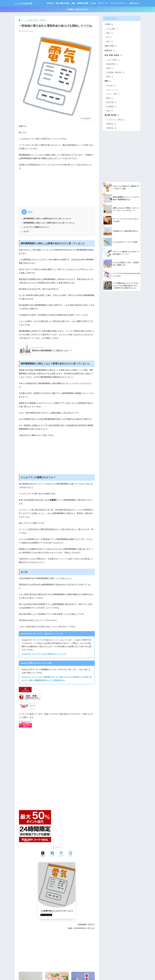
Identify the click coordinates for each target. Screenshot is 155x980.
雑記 (110, 42)
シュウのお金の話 (26, 3)
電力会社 (91, 928)
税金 (110, 77)
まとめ (26, 231)
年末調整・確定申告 (116, 73)
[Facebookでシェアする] (52, 854)
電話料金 (112, 128)
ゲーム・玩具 (113, 94)
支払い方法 (111, 46)
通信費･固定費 (83, 3)
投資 (110, 33)
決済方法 (50, 3)
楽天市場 (112, 103)
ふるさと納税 (113, 60)
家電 (110, 98)
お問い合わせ (134, 3)
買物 (73, 3)
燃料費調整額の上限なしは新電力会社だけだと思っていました (47, 218)
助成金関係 (112, 64)
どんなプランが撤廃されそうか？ (36, 227)
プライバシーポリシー (118, 3)
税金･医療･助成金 (63, 3)
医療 (110, 69)
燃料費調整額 (80, 928)
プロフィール (103, 3)
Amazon (111, 86)
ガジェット (112, 90)
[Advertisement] (57, 188)
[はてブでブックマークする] (61, 854)
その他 (93, 3)
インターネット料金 (116, 120)
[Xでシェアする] (43, 854)
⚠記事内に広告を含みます (77, 9)
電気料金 (91, 924)
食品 (110, 111)
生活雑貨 (112, 107)
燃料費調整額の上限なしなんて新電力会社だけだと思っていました (49, 223)
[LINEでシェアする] (71, 854)
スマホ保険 (112, 29)
